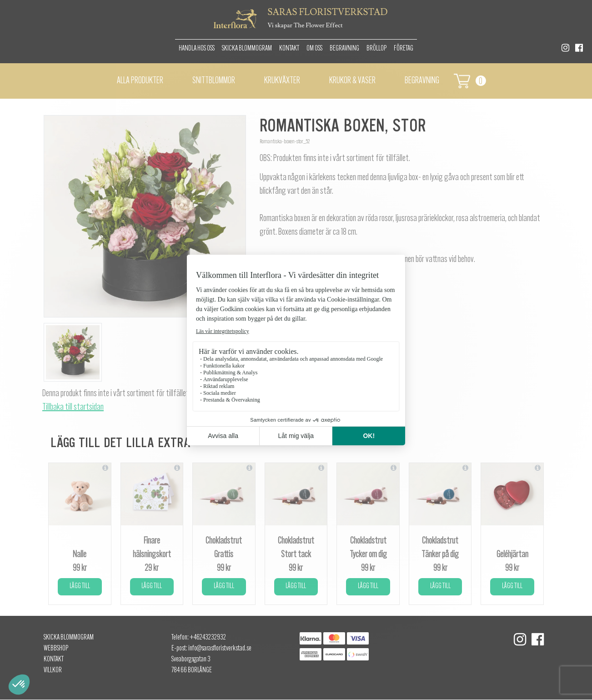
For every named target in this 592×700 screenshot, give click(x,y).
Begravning (344, 49)
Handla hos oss (197, 49)
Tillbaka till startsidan (73, 408)
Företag (404, 49)
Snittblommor (214, 81)
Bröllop (376, 49)
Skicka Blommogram (247, 49)
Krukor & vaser (352, 81)
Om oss (314, 49)
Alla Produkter (140, 81)
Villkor (53, 670)
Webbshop (56, 649)
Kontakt (289, 49)
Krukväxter (282, 81)
